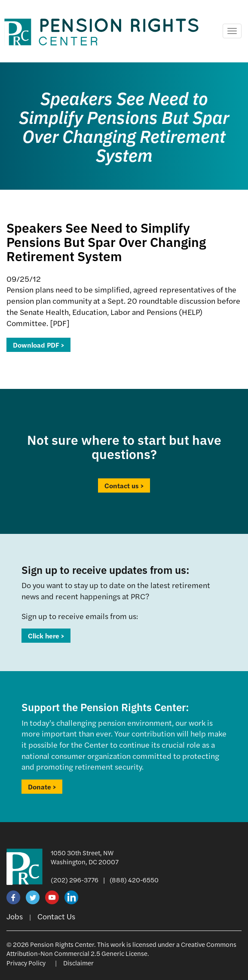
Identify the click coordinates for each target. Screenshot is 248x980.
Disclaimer (78, 963)
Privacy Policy (26, 963)
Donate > (42, 787)
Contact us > (124, 485)
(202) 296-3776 (75, 880)
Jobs (15, 916)
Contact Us (56, 916)
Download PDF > (38, 345)
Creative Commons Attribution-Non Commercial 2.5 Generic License (121, 949)
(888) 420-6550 (134, 880)
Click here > (46, 636)
